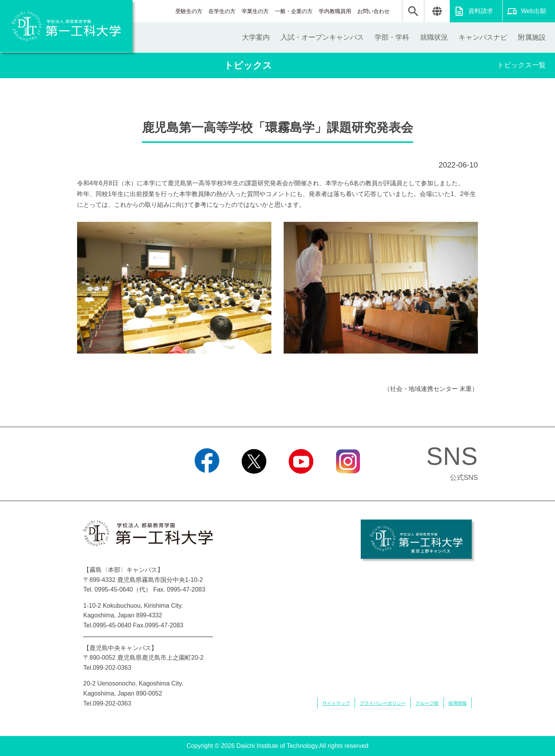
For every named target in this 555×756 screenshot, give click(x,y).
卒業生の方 (255, 11)
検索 (413, 11)
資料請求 (481, 11)
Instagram (348, 483)
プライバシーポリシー (383, 703)
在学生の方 (222, 11)
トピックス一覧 (521, 65)
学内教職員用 (335, 11)
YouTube (301, 483)
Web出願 (534, 11)
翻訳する (437, 11)
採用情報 (457, 703)
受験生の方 (189, 11)
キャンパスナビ (483, 37)
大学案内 (256, 37)
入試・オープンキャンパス (322, 37)
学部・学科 (392, 37)
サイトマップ (336, 703)
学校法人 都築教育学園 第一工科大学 (66, 26)
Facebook (207, 483)
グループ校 (427, 703)
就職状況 (434, 37)
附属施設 (532, 37)
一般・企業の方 (294, 11)
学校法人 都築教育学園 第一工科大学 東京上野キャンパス (416, 539)
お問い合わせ (373, 11)
